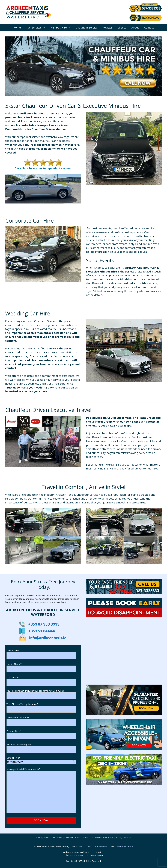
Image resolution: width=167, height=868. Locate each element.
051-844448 (101, 846)
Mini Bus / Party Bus (104, 838)
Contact (149, 28)
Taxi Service (57, 838)
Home (17, 28)
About (135, 28)
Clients (122, 28)
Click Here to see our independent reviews (43, 168)
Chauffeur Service (87, 28)
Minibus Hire (62, 28)
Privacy (119, 838)
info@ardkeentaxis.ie (124, 846)
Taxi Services (37, 28)
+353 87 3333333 (84, 846)
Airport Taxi (88, 838)
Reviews (108, 28)
